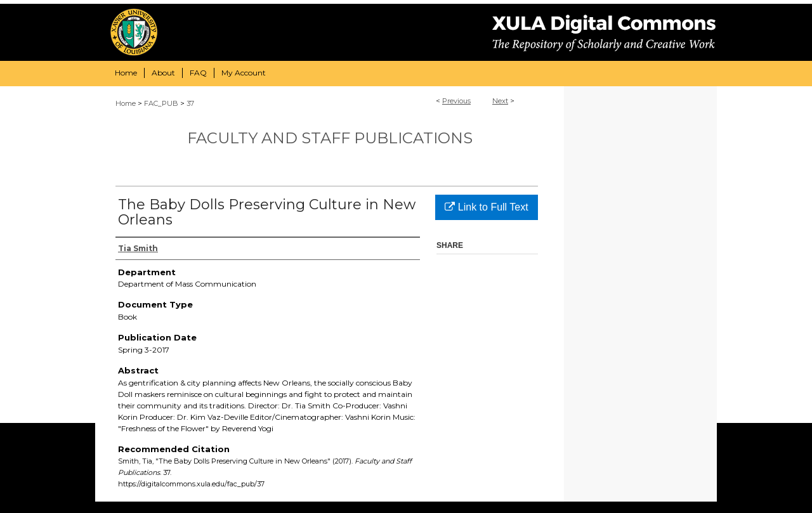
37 (190, 103)
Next (500, 101)
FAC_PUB (161, 103)
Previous (456, 101)
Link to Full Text (486, 207)
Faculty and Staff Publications (330, 138)
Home (126, 103)
